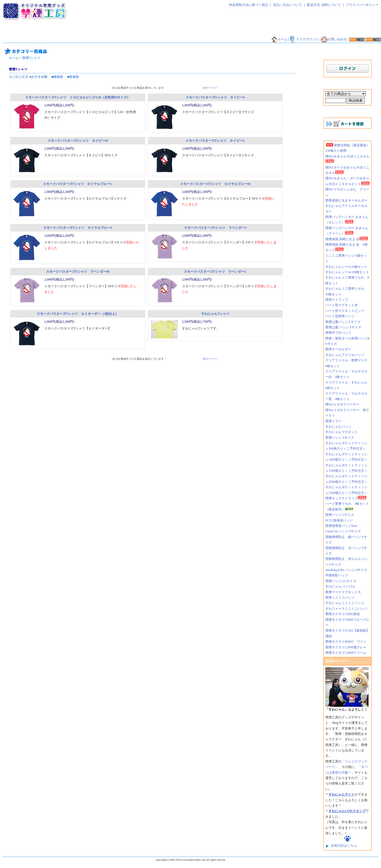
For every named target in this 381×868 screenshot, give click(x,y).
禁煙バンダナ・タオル (324, 32)
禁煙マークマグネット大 (343, 592)
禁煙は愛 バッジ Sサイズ (343, 327)
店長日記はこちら (344, 846)
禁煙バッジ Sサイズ (340, 438)
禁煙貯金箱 (35, 39)
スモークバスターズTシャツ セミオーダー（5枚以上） (78, 314)
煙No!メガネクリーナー (342, 404)
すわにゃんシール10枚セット (346, 267)
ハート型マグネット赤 (342, 305)
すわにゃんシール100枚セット (347, 272)
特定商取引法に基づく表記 (249, 5)
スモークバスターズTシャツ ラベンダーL (215, 272)
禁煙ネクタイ (15, 32)
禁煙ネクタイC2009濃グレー (346, 647)
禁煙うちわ (13, 39)
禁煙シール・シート (211, 32)
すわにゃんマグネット (342, 432)
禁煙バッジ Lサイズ (340, 515)
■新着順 (73, 77)
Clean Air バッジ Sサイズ (343, 531)
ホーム (279, 39)
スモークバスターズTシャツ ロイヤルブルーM (215, 184)
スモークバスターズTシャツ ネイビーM (78, 141)
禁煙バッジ (90, 32)
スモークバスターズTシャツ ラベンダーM (78, 272)
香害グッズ (174, 39)
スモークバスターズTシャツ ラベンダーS (215, 228)
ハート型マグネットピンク (345, 311)
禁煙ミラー (333, 421)
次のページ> (210, 88)
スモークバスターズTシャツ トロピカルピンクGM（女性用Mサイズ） (78, 97)
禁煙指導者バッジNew (341, 526)
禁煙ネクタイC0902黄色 (344, 614)
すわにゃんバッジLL (340, 586)
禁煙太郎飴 (39, 32)
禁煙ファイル (241, 32)
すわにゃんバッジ (338, 427)
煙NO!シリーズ (228, 39)
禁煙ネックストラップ (346, 498)
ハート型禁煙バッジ (340, 316)
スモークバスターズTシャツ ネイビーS (215, 97)
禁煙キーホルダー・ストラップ (168, 32)
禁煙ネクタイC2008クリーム (346, 653)
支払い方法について (287, 5)
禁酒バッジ (152, 39)
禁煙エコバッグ (269, 32)
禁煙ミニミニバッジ (340, 598)
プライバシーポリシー (362, 5)
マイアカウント (304, 39)
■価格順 (57, 77)
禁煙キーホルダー (338, 349)
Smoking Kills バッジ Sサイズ (346, 570)
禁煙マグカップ (85, 39)
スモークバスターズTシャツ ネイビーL (215, 141)
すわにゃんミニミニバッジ (345, 603)
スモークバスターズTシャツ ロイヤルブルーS (78, 228)
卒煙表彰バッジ (337, 575)
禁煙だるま (294, 32)
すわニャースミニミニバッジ (346, 609)
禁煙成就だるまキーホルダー (346, 200)
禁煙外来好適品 (200, 39)
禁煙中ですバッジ (338, 333)
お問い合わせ (334, 39)
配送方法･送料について (324, 5)
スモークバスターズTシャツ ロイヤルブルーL (78, 184)
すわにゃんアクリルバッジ (345, 355)
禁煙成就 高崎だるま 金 (347, 239)
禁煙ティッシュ (64, 32)
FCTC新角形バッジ (339, 520)
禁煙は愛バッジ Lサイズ (343, 322)
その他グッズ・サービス (120, 39)
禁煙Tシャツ (59, 39)
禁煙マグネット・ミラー (121, 32)
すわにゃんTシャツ (215, 314)
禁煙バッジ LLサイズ (341, 581)
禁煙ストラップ (337, 300)
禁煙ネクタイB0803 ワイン (346, 642)
